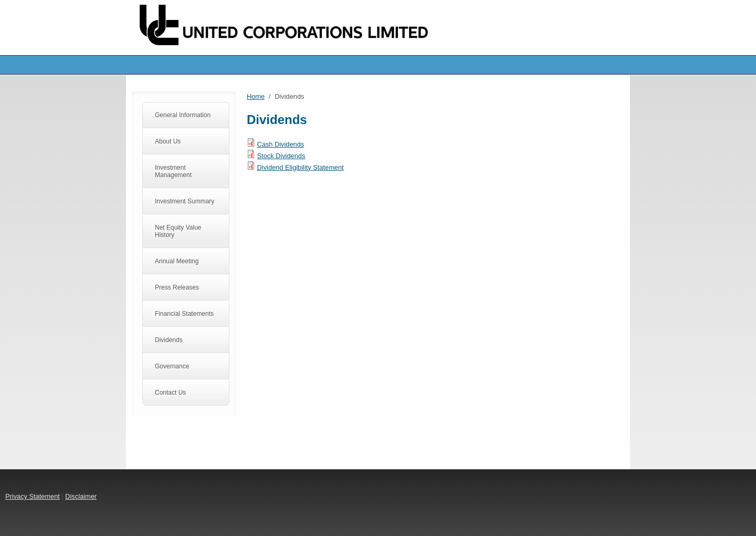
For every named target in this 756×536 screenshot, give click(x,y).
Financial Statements (184, 314)
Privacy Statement (33, 496)
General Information (183, 115)
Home (256, 96)
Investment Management (173, 171)
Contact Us (170, 393)
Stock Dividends (281, 156)
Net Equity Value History (178, 231)
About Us (168, 141)
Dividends (169, 340)
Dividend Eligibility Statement (301, 167)
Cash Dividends (281, 144)
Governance (172, 366)
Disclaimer (81, 496)
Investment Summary (185, 201)
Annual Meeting (177, 261)
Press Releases (177, 287)
